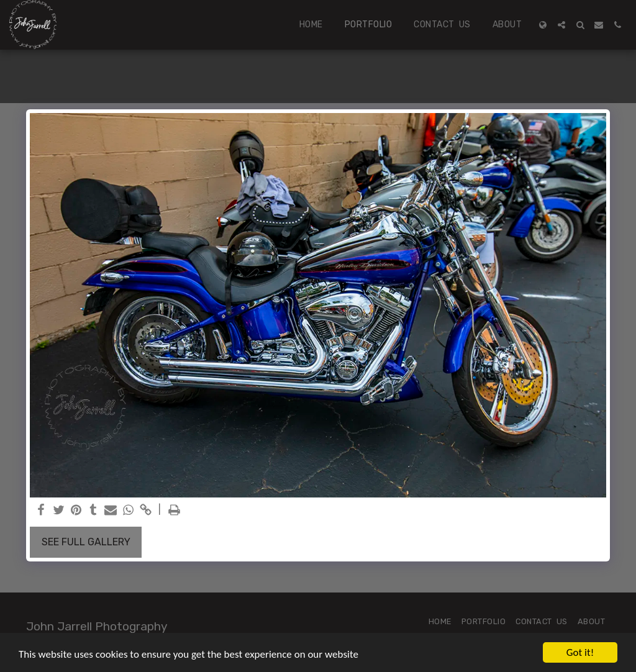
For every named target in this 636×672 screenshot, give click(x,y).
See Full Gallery (86, 542)
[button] (561, 25)
